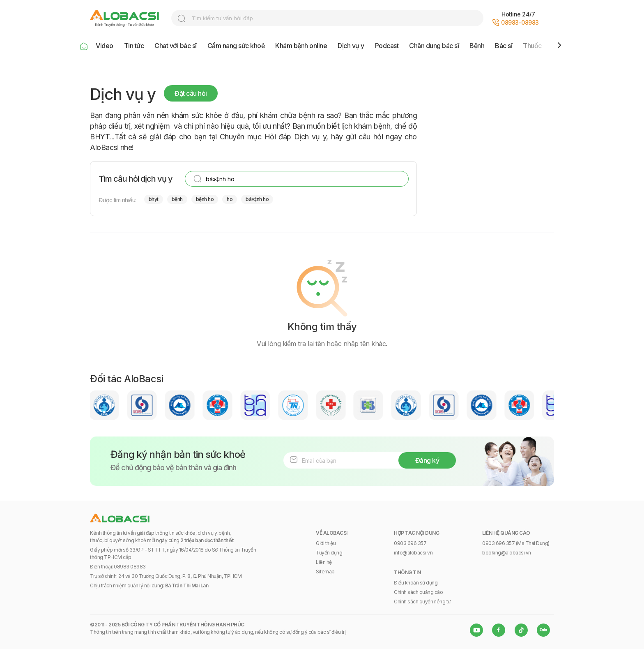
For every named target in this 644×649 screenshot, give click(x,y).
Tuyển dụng (329, 553)
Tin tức (134, 46)
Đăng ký (427, 460)
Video (105, 46)
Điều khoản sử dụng (416, 583)
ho (230, 199)
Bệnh (477, 46)
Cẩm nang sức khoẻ (236, 46)
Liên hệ (324, 562)
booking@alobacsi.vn (507, 553)
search (182, 18)
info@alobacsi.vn (413, 553)
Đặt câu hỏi (191, 93)
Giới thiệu (326, 543)
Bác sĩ (504, 46)
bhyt (154, 199)
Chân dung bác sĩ (434, 46)
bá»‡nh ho (257, 199)
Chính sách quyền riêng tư (422, 602)
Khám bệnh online (301, 46)
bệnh (177, 199)
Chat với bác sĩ (176, 46)
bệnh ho (205, 199)
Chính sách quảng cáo (418, 592)
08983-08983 (520, 22)
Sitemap (325, 572)
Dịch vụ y (351, 46)
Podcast (387, 46)
